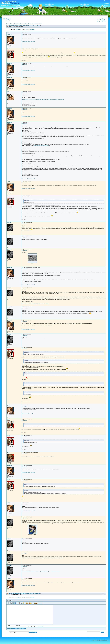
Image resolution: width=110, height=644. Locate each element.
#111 (22, 436)
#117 (22, 539)
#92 (22, 49)
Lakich (8, 453)
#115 (22, 503)
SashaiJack (9, 223)
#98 (22, 182)
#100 (22, 223)
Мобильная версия (38, 24)
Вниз (105, 26)
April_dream (9, 35)
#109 (22, 405)
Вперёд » (33, 29)
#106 (22, 320)
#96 (22, 108)
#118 (22, 552)
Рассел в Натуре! (37, 26)
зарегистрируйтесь (41, 627)
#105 (22, 307)
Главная (7, 21)
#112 (22, 453)
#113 (22, 466)
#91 (22, 35)
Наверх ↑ (104, 594)
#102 (22, 249)
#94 (22, 78)
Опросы (12, 24)
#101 (22, 236)
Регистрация (17, 24)
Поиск (26, 24)
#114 (22, 480)
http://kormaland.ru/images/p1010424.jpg (42, 145)
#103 (22, 268)
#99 (22, 196)
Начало (8, 24)
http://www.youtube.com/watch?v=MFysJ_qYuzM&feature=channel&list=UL (35, 304)
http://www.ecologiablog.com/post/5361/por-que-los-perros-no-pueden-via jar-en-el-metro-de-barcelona (40, 571)
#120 (22, 579)
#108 (22, 348)
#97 (22, 122)
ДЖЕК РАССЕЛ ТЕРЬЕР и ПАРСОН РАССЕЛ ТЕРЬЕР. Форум (21, 26)
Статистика (31, 24)
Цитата (26, 36)
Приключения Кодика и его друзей (28, 42)
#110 (22, 419)
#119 (22, 565)
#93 (22, 63)
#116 (22, 517)
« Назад (17, 29)
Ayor (8, 92)
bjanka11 (9, 49)
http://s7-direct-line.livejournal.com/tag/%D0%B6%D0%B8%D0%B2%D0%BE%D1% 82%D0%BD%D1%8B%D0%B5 (43, 100)
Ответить (22, 24)
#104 (22, 288)
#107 (22, 334)
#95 (22, 92)
